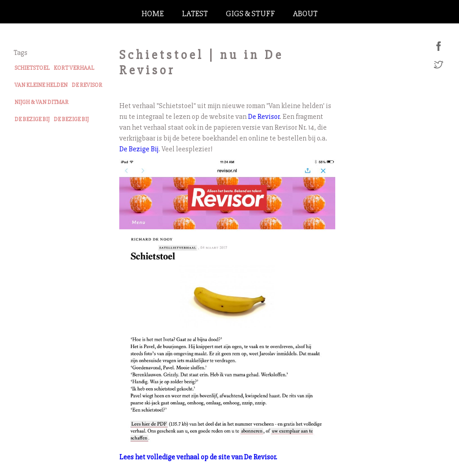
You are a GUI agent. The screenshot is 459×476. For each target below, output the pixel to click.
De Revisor (264, 117)
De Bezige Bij (139, 149)
